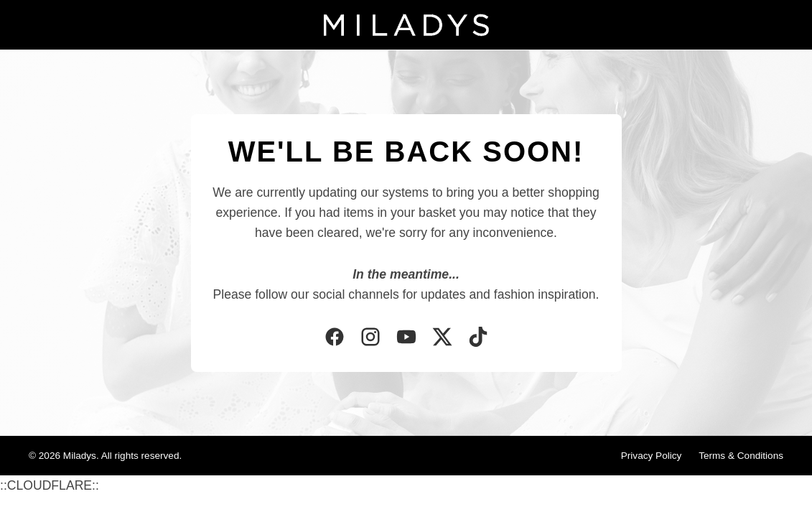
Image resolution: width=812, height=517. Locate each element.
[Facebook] (335, 338)
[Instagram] (370, 338)
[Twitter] (442, 338)
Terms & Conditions (741, 456)
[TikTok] (478, 338)
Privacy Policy (652, 456)
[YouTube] (406, 338)
